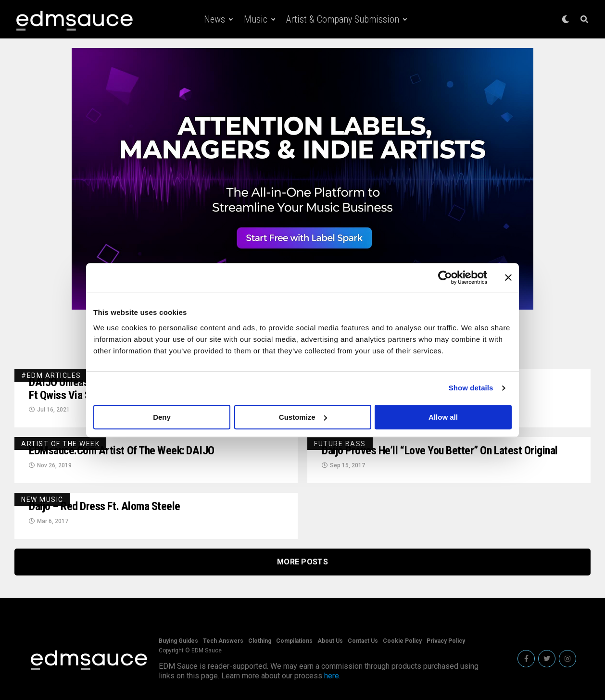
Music (256, 19)
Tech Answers (223, 641)
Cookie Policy (402, 641)
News (214, 19)
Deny (162, 417)
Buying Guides (178, 641)
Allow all (443, 417)
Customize (303, 417)
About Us (330, 641)
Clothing (260, 641)
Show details (471, 388)
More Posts (302, 562)
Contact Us (363, 641)
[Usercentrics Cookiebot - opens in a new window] (445, 277)
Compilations (294, 641)
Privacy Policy (446, 641)
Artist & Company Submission (343, 19)
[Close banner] (508, 277)
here (332, 676)
